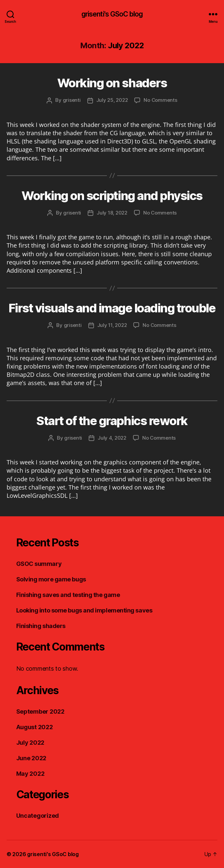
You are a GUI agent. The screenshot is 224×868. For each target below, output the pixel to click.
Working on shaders (112, 83)
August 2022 (35, 727)
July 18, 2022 (112, 213)
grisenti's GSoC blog (112, 14)
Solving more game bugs (51, 579)
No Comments (160, 100)
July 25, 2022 (112, 100)
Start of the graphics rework (112, 421)
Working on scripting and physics (112, 196)
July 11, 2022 (112, 325)
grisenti (72, 100)
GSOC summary (39, 564)
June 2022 (31, 758)
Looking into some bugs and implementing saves (84, 610)
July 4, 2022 (112, 438)
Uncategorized (38, 816)
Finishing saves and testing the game (68, 595)
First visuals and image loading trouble (112, 308)
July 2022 (30, 743)
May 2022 (30, 774)
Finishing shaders (41, 626)
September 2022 (40, 711)
